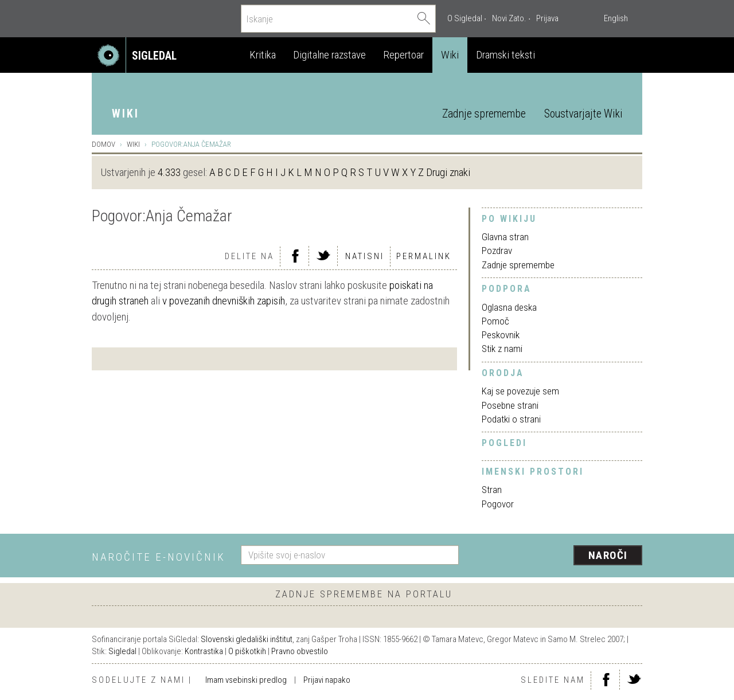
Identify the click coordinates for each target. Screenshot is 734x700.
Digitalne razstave (329, 55)
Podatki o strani (511, 419)
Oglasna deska (509, 307)
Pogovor (498, 504)
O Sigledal (465, 18)
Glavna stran (505, 237)
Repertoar (403, 55)
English (616, 18)
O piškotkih (247, 651)
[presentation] (557, 556)
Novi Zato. (509, 18)
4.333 (169, 172)
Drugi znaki (448, 172)
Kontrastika (204, 651)
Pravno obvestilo (300, 651)
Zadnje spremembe (484, 114)
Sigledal (122, 651)
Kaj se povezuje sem (520, 391)
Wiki (450, 55)
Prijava (547, 18)
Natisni (365, 256)
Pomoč (495, 321)
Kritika (263, 55)
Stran (492, 490)
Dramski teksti (505, 55)
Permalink (424, 256)
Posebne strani (510, 405)
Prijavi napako (327, 680)
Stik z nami (502, 349)
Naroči (608, 555)
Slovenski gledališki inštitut (247, 639)
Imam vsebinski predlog (246, 680)
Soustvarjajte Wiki (583, 114)
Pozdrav (497, 251)
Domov (104, 144)
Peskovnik (501, 335)
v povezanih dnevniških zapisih (224, 301)
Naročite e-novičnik (159, 557)
